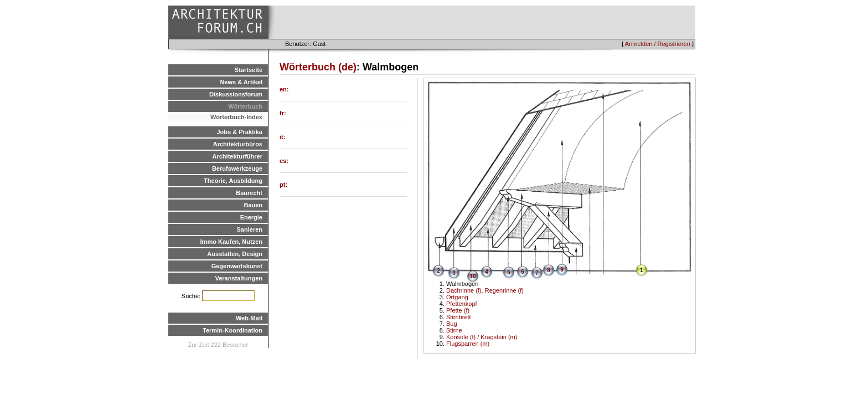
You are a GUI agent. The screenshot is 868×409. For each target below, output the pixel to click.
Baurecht (249, 193)
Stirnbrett (459, 317)
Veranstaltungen (239, 278)
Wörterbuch (245, 106)
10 (472, 276)
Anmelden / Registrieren (658, 44)
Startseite (249, 70)
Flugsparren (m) (468, 344)
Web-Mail (249, 318)
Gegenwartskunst (237, 266)
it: (282, 137)
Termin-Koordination (232, 330)
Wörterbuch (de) (318, 67)
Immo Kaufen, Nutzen (231, 242)
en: (284, 89)
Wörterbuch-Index (236, 117)
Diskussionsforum (236, 94)
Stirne (454, 330)
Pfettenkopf (462, 304)
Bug (452, 324)
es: (284, 161)
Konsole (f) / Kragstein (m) (482, 337)
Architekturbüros (238, 144)
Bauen (253, 205)
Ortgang (457, 297)
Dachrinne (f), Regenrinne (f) (485, 290)
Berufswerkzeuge (237, 168)
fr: (283, 113)
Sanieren (250, 229)
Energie (251, 217)
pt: (283, 185)
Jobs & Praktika (239, 132)
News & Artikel (241, 82)
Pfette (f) (458, 310)
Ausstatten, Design (235, 254)
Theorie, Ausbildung (233, 181)
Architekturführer (237, 156)
